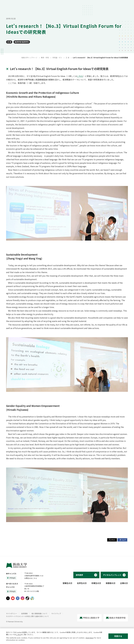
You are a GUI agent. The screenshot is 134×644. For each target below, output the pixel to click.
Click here (90, 638)
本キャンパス (11, 574)
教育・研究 (45, 58)
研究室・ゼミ (57, 58)
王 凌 (9, 42)
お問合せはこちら (31, 578)
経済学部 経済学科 (22, 42)
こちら (80, 76)
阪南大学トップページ (29, 58)
